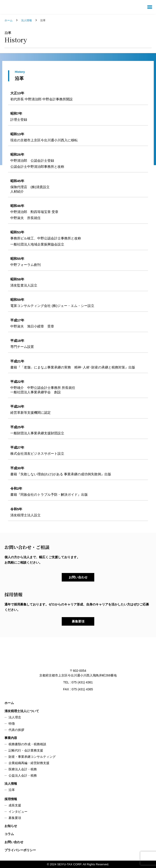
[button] (150, 7)
